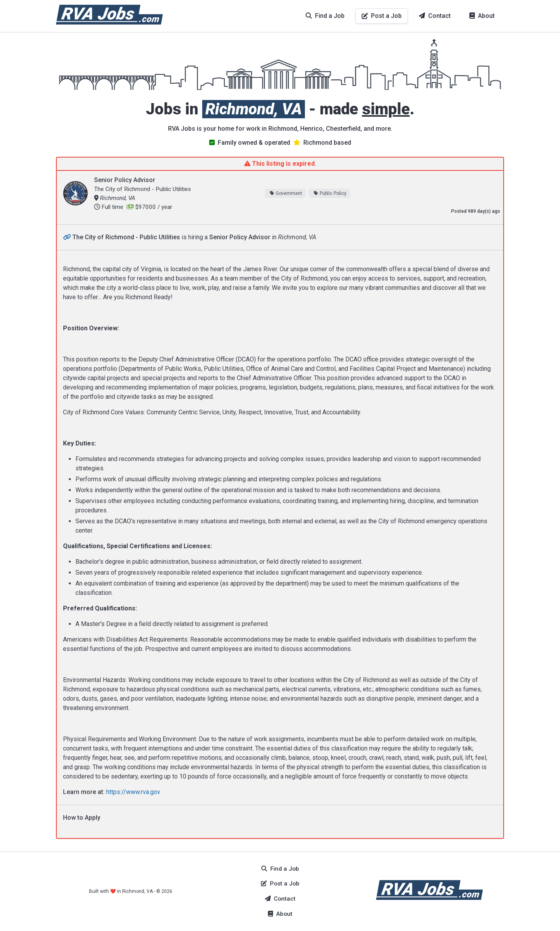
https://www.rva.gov (133, 792)
